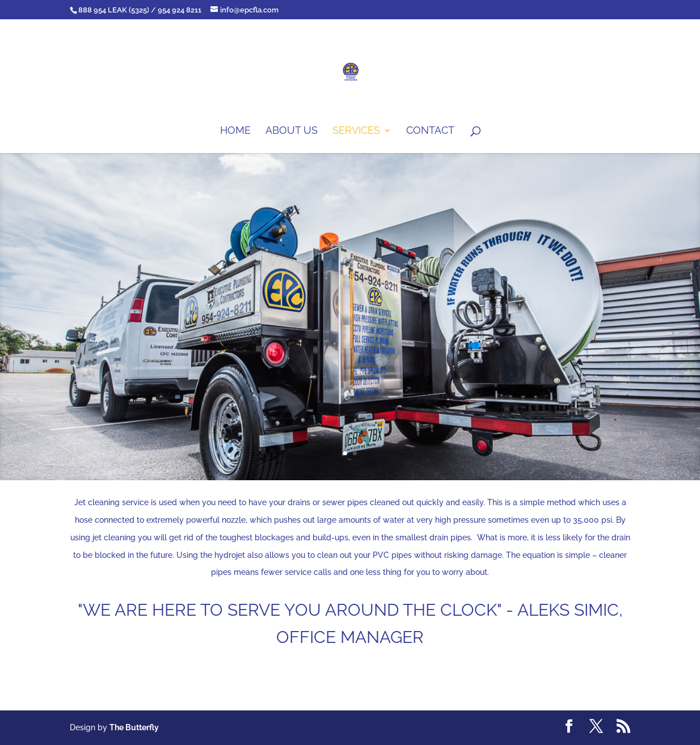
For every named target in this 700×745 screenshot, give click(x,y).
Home (235, 131)
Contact (430, 131)
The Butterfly (134, 727)
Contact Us (350, 682)
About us (292, 131)
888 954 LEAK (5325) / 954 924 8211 (140, 10)
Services (356, 131)
